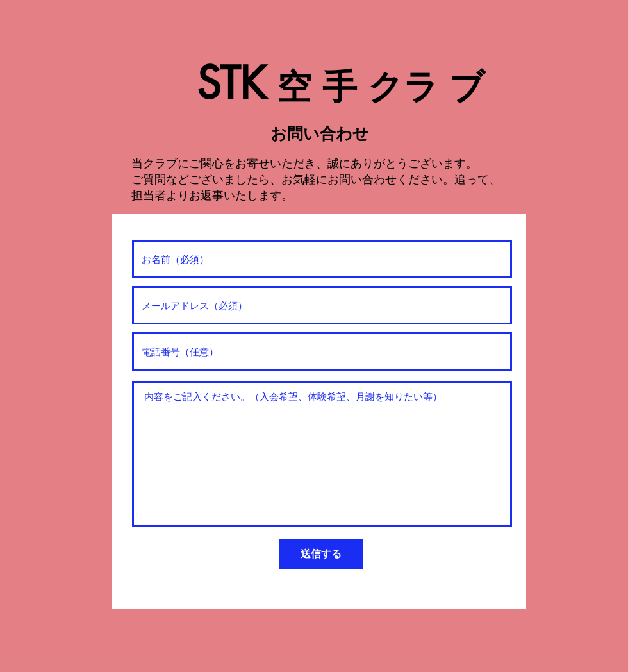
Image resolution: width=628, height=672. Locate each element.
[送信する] (321, 554)
